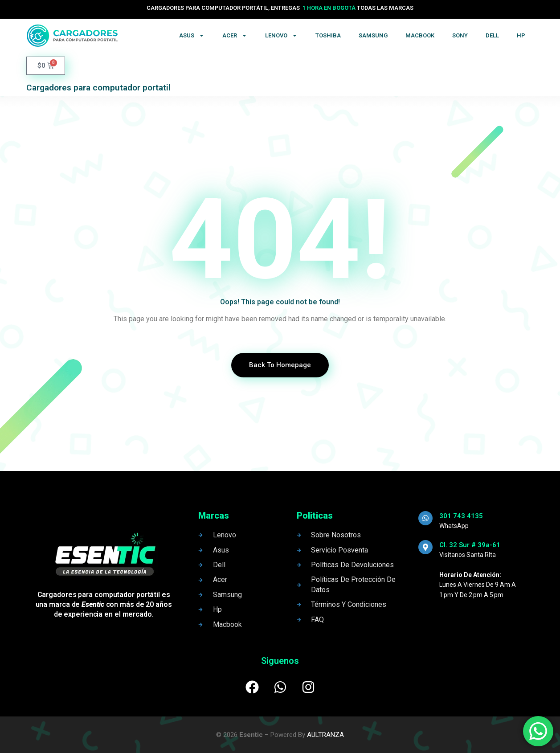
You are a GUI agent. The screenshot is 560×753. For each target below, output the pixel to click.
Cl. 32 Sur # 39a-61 (470, 545)
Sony (460, 35)
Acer (235, 35)
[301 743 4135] (425, 518)
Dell (492, 35)
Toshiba (328, 35)
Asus (192, 35)
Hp (521, 35)
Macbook (420, 35)
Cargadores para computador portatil (98, 88)
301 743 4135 (461, 516)
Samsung (373, 35)
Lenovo (281, 35)
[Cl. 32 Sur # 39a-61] (425, 547)
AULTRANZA (325, 735)
